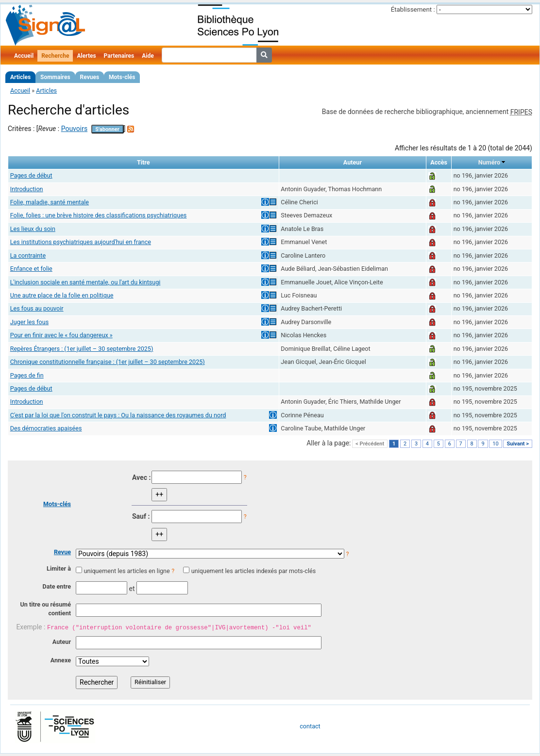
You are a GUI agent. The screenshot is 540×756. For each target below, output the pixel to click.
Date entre (57, 586)
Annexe (61, 660)
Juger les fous (29, 322)
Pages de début (31, 175)
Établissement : (413, 9)
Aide (148, 56)
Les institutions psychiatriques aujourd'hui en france (81, 242)
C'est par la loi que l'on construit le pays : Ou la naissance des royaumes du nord (118, 415)
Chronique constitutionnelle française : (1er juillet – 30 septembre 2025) (108, 362)
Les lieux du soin (33, 229)
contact (310, 726)
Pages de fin (27, 375)
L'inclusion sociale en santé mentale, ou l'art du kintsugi (85, 282)
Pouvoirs (74, 129)
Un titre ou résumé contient (45, 609)
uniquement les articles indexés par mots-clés (253, 571)
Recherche (55, 56)
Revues (90, 77)
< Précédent (370, 444)
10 (495, 444)
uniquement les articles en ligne (127, 571)
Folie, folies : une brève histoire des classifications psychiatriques (99, 215)
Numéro (489, 162)
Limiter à (59, 568)
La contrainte (28, 255)
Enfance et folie (31, 269)
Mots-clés (122, 77)
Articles (20, 77)
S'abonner (107, 129)
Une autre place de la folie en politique (62, 295)
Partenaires (119, 56)
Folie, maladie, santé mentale (50, 202)
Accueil (24, 56)
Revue (62, 552)
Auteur (62, 642)
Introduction (27, 189)
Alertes (86, 56)
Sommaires (55, 77)
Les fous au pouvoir (37, 308)
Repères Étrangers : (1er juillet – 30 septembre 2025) (82, 349)
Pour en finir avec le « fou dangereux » (61, 335)
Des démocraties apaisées (46, 428)
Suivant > (518, 444)
